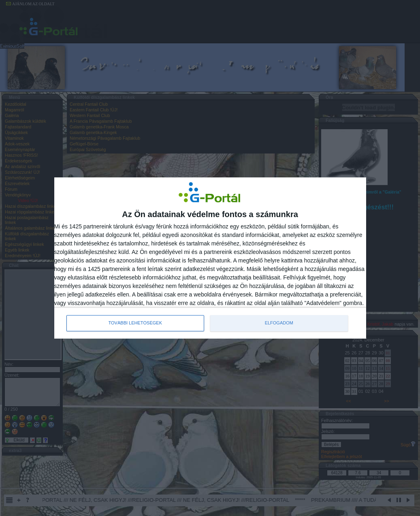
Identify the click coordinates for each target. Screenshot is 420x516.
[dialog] (210, 258)
